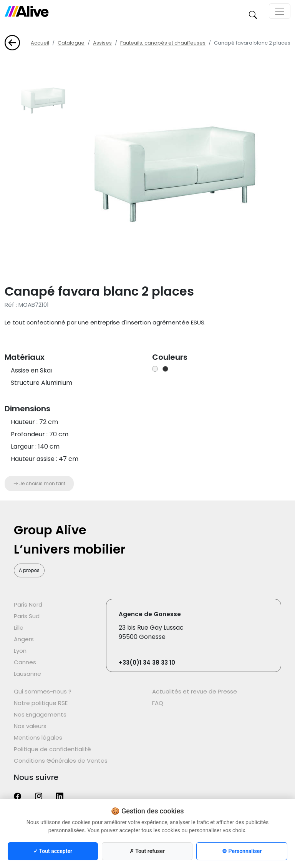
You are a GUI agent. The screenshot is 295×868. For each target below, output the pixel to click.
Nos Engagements (40, 714)
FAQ (158, 703)
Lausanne (27, 674)
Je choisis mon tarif (39, 483)
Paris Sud (27, 616)
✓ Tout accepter (53, 851)
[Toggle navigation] (280, 11)
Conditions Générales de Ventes (61, 761)
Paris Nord (28, 604)
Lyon (20, 651)
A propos (29, 570)
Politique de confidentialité (52, 749)
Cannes (25, 662)
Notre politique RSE (41, 703)
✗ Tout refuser (147, 851)
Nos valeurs (30, 726)
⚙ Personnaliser (242, 851)
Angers (24, 639)
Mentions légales (38, 737)
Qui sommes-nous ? (43, 691)
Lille (19, 628)
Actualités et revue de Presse (195, 691)
